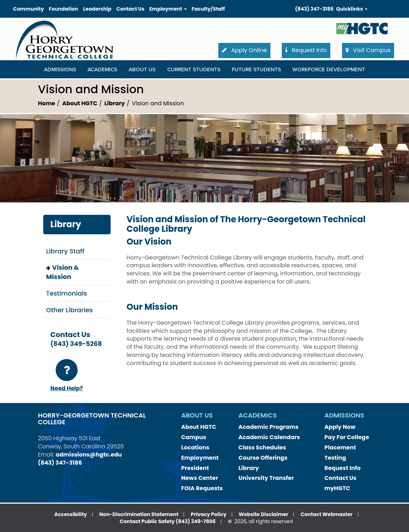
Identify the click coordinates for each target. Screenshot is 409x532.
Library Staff (65, 251)
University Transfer (266, 478)
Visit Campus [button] (368, 50)
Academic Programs (268, 427)
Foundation (64, 9)
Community (29, 9)
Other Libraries (69, 310)
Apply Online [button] (244, 50)
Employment (200, 458)
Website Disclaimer (264, 514)
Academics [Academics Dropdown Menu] (102, 69)
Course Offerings (263, 458)
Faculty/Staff (208, 9)
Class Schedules (262, 447)
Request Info (342, 468)
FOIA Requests (202, 488)
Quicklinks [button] (352, 9)
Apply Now (340, 427)
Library (115, 103)
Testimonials (67, 293)
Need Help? (67, 376)
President (195, 468)
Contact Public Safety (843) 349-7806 (168, 521)
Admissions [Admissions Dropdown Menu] (60, 69)
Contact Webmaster (327, 514)
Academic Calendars (269, 437)
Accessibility (71, 514)
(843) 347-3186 (315, 9)
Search (372, 2)
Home (47, 103)
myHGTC (337, 488)
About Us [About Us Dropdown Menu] (142, 69)
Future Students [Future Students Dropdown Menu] (256, 69)
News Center (200, 478)
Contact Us (130, 9)
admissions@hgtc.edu (89, 455)
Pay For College (347, 437)
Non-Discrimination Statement (139, 514)
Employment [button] (168, 9)
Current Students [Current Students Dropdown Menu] (194, 69)
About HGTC (80, 103)
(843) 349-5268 (76, 344)
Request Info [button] (306, 50)
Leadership (97, 9)
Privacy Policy (209, 514)
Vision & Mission (63, 272)
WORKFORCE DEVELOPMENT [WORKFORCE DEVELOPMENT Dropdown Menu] (329, 69)
